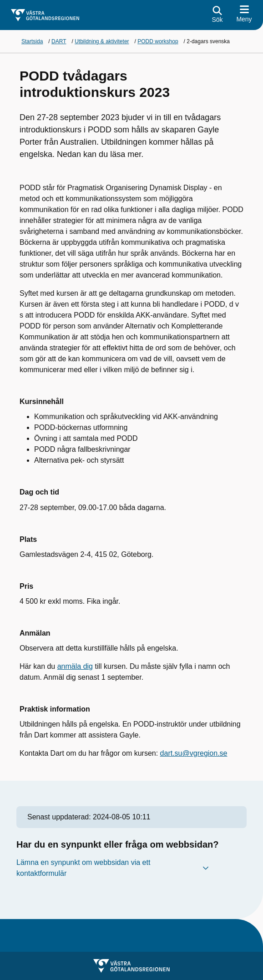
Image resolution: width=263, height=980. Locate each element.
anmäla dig (75, 666)
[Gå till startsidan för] (45, 15)
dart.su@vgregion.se (194, 753)
